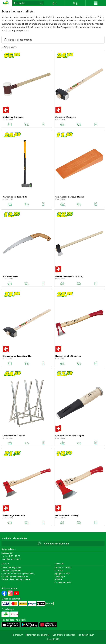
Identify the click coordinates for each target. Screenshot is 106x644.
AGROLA (58, 579)
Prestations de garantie (11, 567)
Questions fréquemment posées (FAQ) (18, 573)
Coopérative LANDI (63, 582)
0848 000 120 (7, 553)
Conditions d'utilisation (64, 635)
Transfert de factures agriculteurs (16, 579)
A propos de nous (62, 573)
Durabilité (59, 570)
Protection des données (38, 635)
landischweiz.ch (86, 635)
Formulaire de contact (11, 559)
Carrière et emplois (63, 567)
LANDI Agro (60, 576)
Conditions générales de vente (15, 576)
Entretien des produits (11, 570)
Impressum (17, 635)
